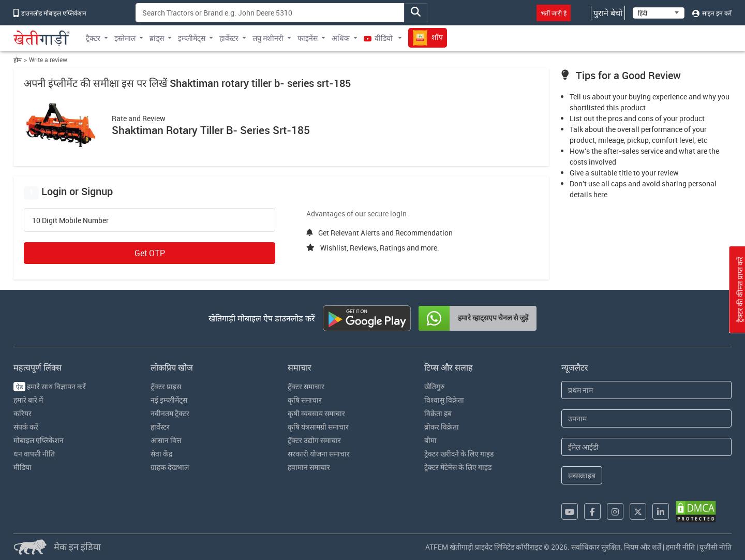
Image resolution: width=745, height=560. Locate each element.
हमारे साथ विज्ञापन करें (50, 386)
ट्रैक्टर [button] (93, 38)
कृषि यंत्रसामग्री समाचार (318, 427)
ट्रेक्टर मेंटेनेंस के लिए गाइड (458, 467)
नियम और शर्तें (643, 547)
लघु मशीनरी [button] (268, 38)
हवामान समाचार (309, 467)
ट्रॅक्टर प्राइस (166, 386)
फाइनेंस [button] (308, 38)
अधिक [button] (341, 38)
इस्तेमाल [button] (125, 38)
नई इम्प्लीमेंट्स (169, 400)
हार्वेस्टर (160, 427)
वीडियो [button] (379, 38)
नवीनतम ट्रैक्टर (170, 413)
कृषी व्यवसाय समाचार (316, 413)
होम (18, 60)
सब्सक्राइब (582, 475)
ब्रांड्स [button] (157, 38)
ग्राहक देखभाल (170, 467)
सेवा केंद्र (161, 454)
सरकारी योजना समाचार (319, 454)
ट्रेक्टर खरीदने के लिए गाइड (459, 454)
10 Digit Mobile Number (70, 220)
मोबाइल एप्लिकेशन (39, 440)
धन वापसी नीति (34, 454)
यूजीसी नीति (716, 547)
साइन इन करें (712, 13)
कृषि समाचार (305, 400)
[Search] (270, 13)
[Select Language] (659, 13)
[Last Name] (646, 418)
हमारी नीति (680, 547)
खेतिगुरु (434, 386)
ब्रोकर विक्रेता (442, 427)
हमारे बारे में (28, 400)
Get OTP (150, 253)
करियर (23, 413)
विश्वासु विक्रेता (444, 400)
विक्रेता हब (438, 413)
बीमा (430, 440)
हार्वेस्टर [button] (229, 38)
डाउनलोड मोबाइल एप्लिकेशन (50, 13)
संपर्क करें (26, 427)
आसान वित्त (166, 440)
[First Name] (646, 390)
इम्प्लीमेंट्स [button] (192, 38)
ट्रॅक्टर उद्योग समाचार (314, 440)
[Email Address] (646, 447)
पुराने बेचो (608, 13)
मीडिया (23, 467)
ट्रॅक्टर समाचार (306, 386)
